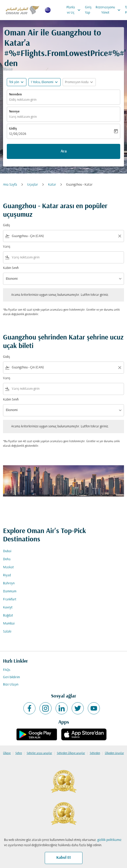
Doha (7, 559)
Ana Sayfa (10, 185)
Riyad (7, 575)
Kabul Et (64, 858)
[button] (45, 82)
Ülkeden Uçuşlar (114, 753)
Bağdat (8, 616)
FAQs (7, 670)
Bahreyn (9, 583)
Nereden (15, 95)
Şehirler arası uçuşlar (39, 753)
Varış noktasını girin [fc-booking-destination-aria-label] (23, 117)
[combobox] (63, 236)
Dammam (10, 591)
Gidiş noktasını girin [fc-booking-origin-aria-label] (23, 100)
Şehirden (95, 753)
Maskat (8, 567)
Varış (7, 247)
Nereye (14, 112)
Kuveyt (8, 607)
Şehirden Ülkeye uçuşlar (71, 753)
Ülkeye (7, 753)
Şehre (19, 753)
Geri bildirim (11, 677)
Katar (52, 185)
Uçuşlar (33, 185)
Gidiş (13, 129)
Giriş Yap (88, 10)
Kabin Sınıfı (11, 268)
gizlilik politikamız (109, 840)
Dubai (7, 551)
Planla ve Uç (75, 10)
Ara (64, 151)
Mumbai (9, 624)
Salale (7, 632)
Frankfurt (10, 599)
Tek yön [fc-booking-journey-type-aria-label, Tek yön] (14, 82)
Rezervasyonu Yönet (109, 10)
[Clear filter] (119, 236)
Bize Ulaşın (11, 685)
